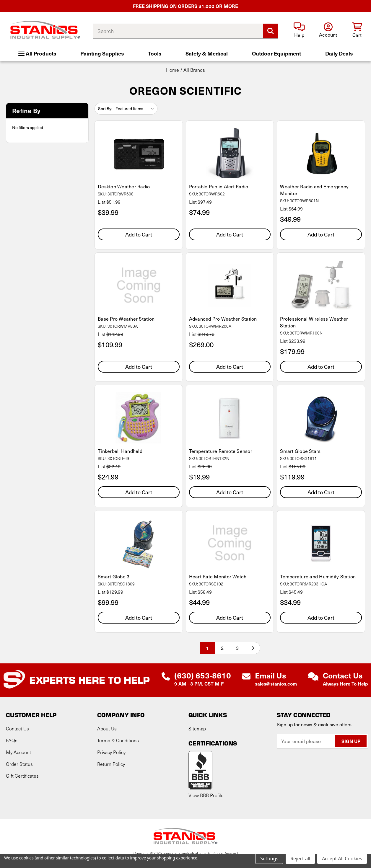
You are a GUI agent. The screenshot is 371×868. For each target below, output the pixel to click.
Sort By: (105, 108)
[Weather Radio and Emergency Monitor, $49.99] (321, 153)
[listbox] (136, 109)
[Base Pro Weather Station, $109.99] (139, 285)
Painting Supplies (102, 53)
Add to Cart (139, 234)
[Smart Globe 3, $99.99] (139, 543)
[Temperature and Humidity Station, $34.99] (321, 543)
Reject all (300, 859)
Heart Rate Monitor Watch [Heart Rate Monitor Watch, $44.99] (218, 576)
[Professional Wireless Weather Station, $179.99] (321, 285)
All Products (37, 53)
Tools (155, 53)
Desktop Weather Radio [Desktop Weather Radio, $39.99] (124, 186)
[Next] (253, 648)
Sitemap (197, 728)
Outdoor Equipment (276, 53)
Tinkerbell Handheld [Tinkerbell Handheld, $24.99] (120, 451)
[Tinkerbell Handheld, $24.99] (139, 418)
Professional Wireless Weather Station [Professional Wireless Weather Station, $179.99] (314, 322)
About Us (107, 728)
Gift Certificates (22, 776)
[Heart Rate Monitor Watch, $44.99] (230, 543)
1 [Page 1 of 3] (207, 648)
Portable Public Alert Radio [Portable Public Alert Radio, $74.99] (219, 186)
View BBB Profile (206, 795)
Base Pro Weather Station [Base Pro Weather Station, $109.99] (126, 319)
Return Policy (111, 764)
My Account (18, 752)
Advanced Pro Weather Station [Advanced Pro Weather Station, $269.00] (223, 319)
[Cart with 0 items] (357, 31)
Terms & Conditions (118, 740)
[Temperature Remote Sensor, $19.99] (230, 418)
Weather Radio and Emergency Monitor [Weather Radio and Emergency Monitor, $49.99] (314, 190)
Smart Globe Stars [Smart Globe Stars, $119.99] (300, 451)
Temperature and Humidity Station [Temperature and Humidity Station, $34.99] (318, 576)
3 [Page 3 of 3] (237, 648)
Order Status (19, 764)
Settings (269, 859)
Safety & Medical (207, 53)
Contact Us (17, 728)
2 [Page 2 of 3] (222, 648)
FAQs (12, 740)
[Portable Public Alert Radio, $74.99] (230, 153)
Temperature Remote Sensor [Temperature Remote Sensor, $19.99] (221, 451)
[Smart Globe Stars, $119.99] (321, 418)
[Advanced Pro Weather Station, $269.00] (230, 285)
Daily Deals (339, 53)
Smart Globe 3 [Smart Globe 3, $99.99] (114, 576)
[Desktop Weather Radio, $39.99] (139, 153)
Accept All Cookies (342, 859)
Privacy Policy (111, 752)
